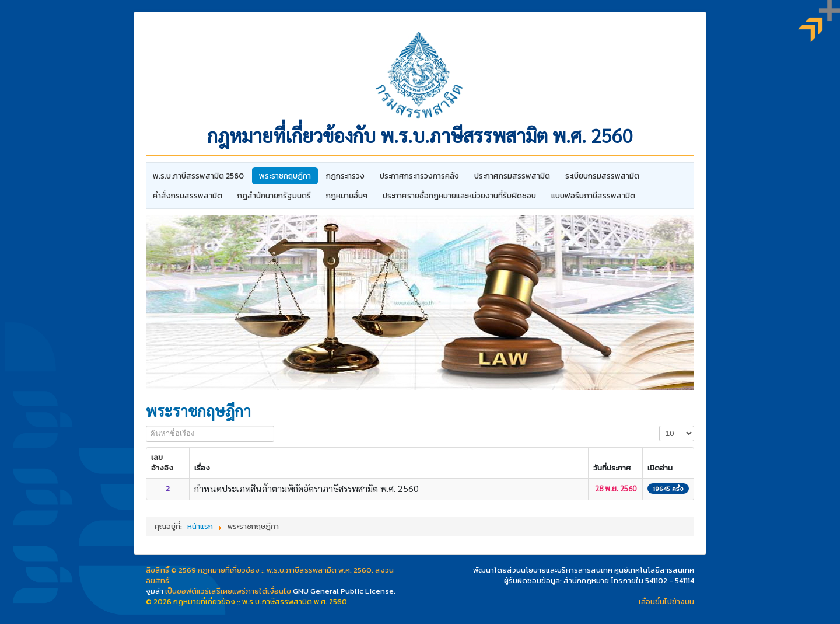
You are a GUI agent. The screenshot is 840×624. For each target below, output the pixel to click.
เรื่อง (202, 468)
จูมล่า (155, 591)
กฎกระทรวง (345, 176)
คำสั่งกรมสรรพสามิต (188, 196)
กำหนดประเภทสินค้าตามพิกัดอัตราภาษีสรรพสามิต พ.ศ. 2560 (307, 488)
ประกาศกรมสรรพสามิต (512, 176)
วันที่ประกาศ (612, 468)
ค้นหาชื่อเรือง (146, 426)
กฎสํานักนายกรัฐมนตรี (274, 196)
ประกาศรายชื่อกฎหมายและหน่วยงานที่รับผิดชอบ (459, 196)
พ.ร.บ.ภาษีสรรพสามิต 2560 (198, 176)
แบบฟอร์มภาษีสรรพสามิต (593, 196)
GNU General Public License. (344, 591)
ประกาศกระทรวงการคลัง (419, 176)
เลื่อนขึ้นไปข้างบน (666, 602)
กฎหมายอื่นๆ (347, 196)
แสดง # (659, 426)
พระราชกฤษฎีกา (285, 176)
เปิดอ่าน (660, 468)
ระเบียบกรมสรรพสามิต (602, 176)
